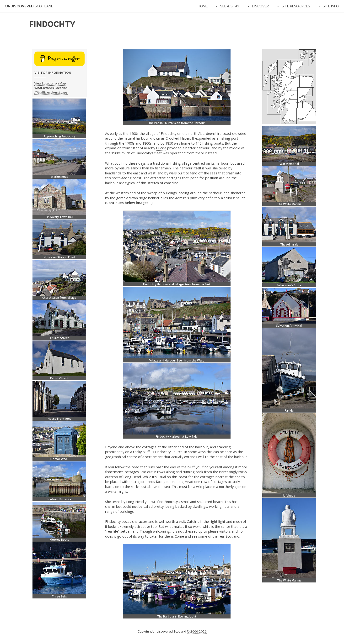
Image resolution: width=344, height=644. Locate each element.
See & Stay (230, 6)
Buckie (161, 148)
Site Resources (296, 6)
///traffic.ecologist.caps (51, 92)
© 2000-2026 (197, 631)
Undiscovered (29, 6)
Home (203, 6)
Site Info (331, 6)
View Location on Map (50, 83)
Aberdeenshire (210, 133)
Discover (260, 6)
